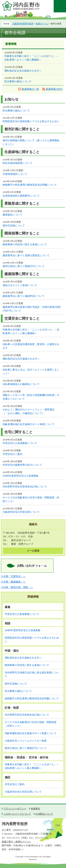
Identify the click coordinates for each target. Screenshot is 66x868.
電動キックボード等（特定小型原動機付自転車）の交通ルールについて (31, 397)
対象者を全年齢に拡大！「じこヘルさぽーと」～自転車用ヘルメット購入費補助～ (32, 58)
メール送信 (33, 551)
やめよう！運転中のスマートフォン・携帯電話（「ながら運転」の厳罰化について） (29, 411)
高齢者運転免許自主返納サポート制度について (29, 424)
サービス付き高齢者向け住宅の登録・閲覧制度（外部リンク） (31, 499)
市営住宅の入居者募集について (20, 443)
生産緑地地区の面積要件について (21, 196)
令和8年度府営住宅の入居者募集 (21, 476)
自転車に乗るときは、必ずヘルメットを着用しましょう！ (31, 372)
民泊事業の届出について (18, 82)
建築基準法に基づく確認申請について (24, 296)
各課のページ (42, 24)
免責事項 (35, 809)
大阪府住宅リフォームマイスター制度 (26, 741)
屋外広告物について (14, 226)
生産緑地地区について (15, 174)
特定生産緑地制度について (17, 163)
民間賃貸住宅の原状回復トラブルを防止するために (31, 121)
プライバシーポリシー (15, 809)
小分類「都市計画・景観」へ (17, 587)
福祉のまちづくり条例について (20, 285)
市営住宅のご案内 (12, 454)
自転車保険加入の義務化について (21, 384)
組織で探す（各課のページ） (17, 842)
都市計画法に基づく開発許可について (24, 266)
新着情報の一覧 (30, 89)
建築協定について (12, 215)
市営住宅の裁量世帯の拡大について (22, 465)
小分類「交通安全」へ (13, 576)
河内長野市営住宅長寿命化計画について (25, 487)
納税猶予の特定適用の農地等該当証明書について (30, 185)
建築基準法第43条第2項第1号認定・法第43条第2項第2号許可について (32, 309)
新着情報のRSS (54, 89)
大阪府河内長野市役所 (23, 24)
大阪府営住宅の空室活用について (21, 512)
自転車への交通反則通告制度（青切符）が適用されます (31, 346)
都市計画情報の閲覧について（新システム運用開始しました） (31, 142)
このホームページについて (17, 814)
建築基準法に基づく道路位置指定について (26, 255)
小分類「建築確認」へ (13, 582)
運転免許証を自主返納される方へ (23, 71)
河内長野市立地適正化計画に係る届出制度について (32, 674)
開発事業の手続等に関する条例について (25, 245)
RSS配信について (44, 814)
